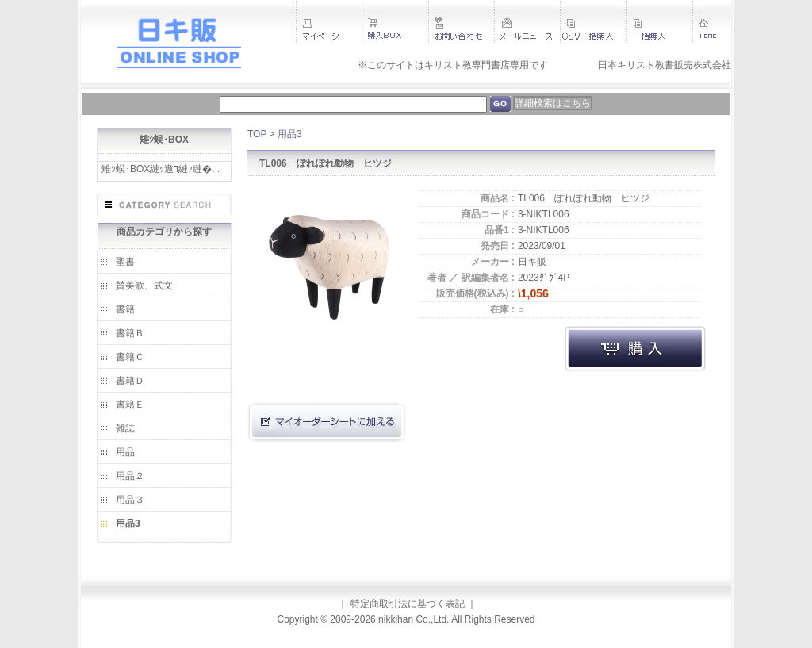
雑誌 (125, 428)
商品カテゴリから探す (164, 232)
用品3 (128, 523)
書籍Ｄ (130, 381)
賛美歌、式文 (144, 286)
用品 (125, 452)
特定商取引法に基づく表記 (408, 604)
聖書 (125, 262)
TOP (257, 134)
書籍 (125, 309)
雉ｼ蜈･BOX (164, 140)
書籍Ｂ (130, 333)
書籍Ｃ (130, 357)
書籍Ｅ (130, 405)
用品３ (130, 500)
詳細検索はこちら (553, 103)
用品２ (130, 476)
